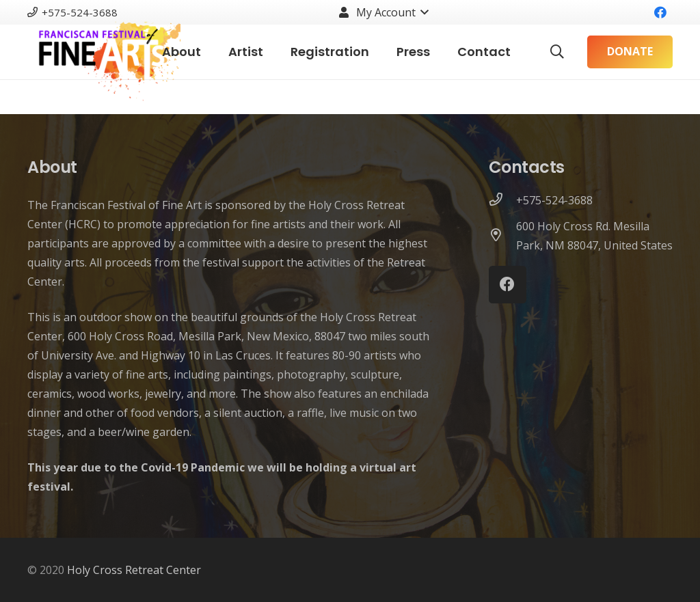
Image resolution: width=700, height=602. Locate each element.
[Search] (557, 52)
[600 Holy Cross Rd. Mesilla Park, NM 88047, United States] (502, 236)
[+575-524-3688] (502, 200)
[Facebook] (660, 12)
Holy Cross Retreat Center (134, 570)
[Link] (104, 52)
